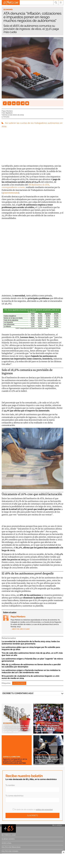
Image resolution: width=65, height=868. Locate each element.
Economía (8, 9)
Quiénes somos (8, 839)
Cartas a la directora (12, 757)
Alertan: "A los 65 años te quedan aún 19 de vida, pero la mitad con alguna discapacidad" (48, 760)
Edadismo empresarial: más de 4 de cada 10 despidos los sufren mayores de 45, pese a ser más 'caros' (16, 728)
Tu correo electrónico (14, 796)
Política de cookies (10, 851)
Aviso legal (7, 843)
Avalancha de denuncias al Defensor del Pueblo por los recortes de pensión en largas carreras (48, 728)
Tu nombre (10, 785)
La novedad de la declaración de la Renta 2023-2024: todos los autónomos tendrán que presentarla (31, 643)
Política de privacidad (11, 847)
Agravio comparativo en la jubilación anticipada (15, 760)
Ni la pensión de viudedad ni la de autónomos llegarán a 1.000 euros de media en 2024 (31, 677)
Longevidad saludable (45, 755)
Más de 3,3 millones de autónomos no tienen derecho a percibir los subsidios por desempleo (31, 666)
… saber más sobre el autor (20, 629)
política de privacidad (44, 809)
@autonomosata (10, 193)
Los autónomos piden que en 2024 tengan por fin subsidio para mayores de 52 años (31, 648)
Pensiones (40, 723)
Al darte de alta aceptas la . (33, 809)
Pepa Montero (7, 111)
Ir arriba (57, 825)
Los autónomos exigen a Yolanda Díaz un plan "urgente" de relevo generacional (32, 660)
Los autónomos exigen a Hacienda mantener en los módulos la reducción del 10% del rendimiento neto (31, 671)
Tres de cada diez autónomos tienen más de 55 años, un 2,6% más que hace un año (32, 654)
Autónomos (19, 683)
